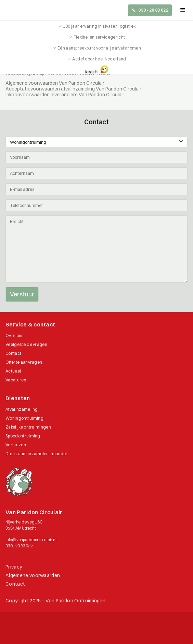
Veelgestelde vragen (26, 344)
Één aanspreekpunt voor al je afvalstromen (99, 48)
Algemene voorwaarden (33, 575)
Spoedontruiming (23, 436)
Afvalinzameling (22, 409)
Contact (13, 353)
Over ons (15, 335)
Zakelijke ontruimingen (28, 427)
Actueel (13, 371)
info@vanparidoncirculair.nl (31, 540)
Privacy (14, 567)
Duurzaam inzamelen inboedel (36, 454)
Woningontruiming (24, 418)
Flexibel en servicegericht (99, 37)
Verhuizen (16, 445)
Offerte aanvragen (24, 362)
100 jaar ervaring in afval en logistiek (99, 26)
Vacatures (16, 380)
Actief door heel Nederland (99, 59)
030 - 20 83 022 (19, 546)
